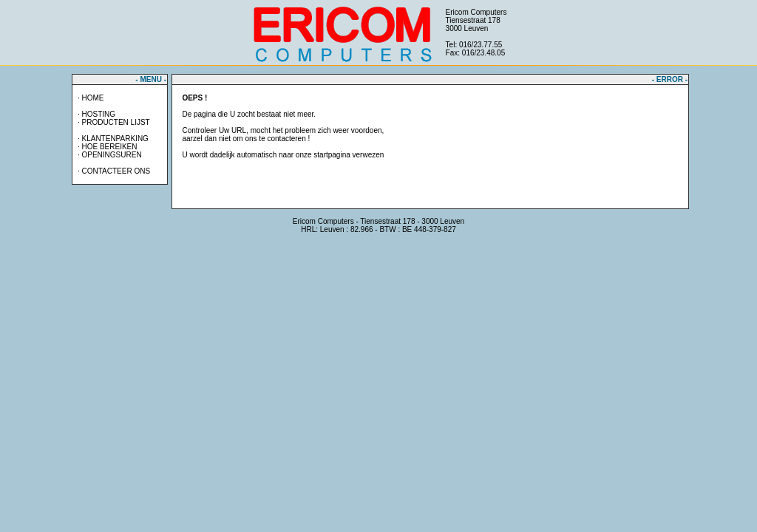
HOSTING (98, 114)
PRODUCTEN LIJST (115, 122)
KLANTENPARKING (115, 139)
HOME (92, 98)
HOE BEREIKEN (109, 147)
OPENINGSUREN (111, 155)
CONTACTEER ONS (116, 171)
